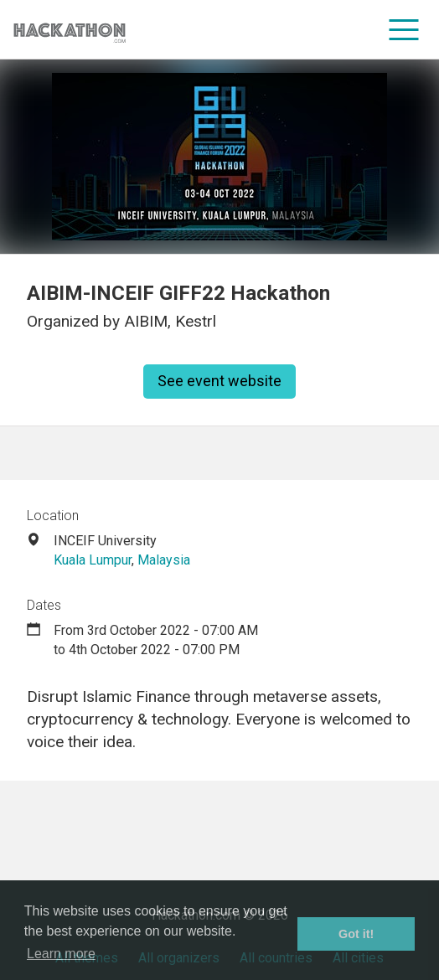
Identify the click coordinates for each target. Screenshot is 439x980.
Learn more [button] (61, 954)
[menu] (404, 29)
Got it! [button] (356, 934)
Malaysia (164, 560)
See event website (219, 381)
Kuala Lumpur (93, 560)
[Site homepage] (70, 30)
